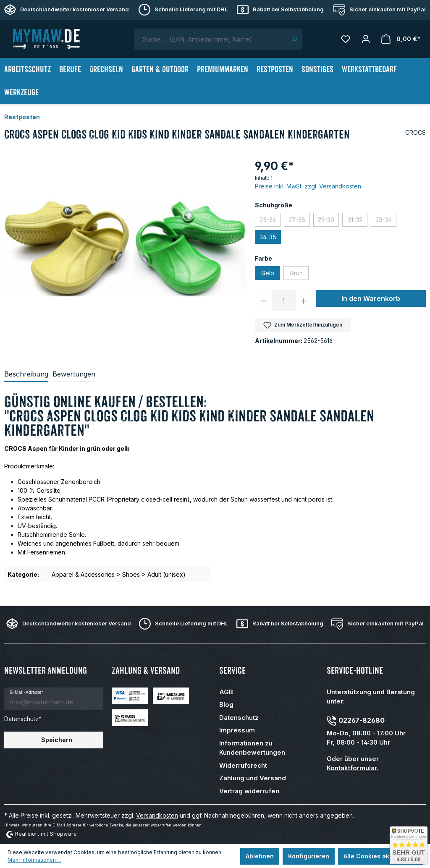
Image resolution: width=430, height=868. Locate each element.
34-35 (268, 237)
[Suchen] (294, 39)
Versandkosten (157, 815)
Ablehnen (260, 856)
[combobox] (210, 39)
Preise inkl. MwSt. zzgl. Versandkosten (308, 186)
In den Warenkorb (371, 298)
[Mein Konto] (366, 39)
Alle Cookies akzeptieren (381, 856)
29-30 (328, 221)
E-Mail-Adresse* (27, 692)
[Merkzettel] (346, 39)
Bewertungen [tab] (74, 374)
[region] (125, 248)
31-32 (358, 221)
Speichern (57, 740)
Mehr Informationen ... (34, 860)
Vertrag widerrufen (249, 791)
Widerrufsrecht (243, 765)
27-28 (299, 221)
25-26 (270, 221)
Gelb (268, 273)
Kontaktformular (352, 768)
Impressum (237, 730)
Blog (226, 705)
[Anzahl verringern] (264, 301)
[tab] (26, 374)
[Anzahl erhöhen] (304, 301)
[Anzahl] (284, 301)
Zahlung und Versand (253, 778)
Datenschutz (239, 718)
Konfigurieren (309, 856)
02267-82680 (362, 720)
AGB (226, 692)
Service (232, 671)
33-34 (386, 221)
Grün (299, 274)
